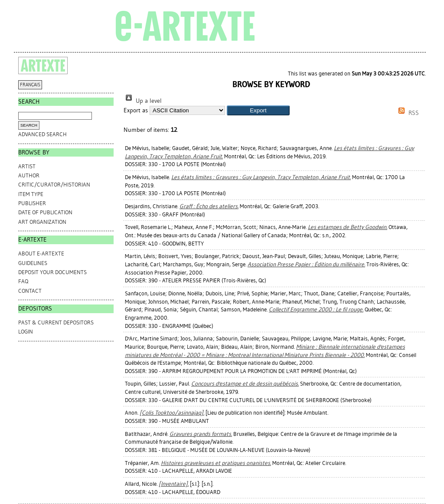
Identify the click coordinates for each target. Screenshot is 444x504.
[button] (258, 110)
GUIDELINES (33, 263)
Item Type (31, 194)
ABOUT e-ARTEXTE (41, 254)
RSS (407, 113)
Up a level (143, 101)
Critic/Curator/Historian (54, 185)
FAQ (23, 281)
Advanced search (42, 134)
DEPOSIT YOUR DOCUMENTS (52, 272)
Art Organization (42, 222)
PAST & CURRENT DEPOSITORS (56, 322)
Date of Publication (45, 212)
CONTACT (30, 291)
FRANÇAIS (30, 85)
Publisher (32, 203)
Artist (27, 166)
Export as (136, 110)
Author (29, 175)
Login (26, 332)
